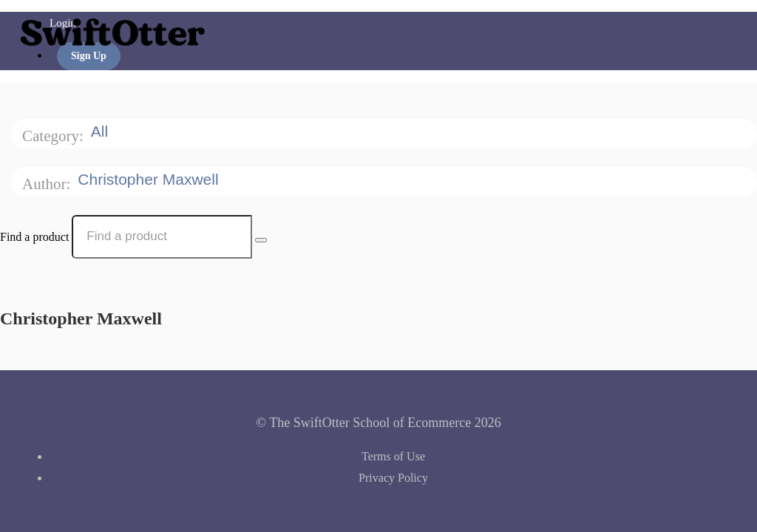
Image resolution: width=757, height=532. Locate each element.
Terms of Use (393, 456)
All (102, 131)
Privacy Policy (393, 478)
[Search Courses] (261, 240)
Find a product (34, 236)
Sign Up (89, 56)
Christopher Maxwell (150, 179)
